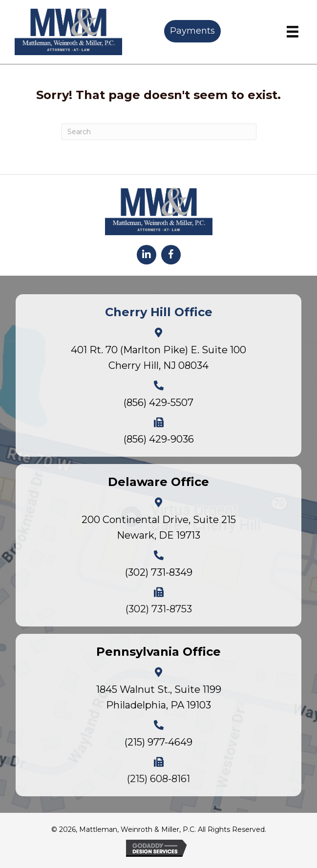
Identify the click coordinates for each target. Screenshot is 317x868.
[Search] (159, 132)
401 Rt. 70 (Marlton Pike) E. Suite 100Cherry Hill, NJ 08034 (158, 358)
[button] (147, 255)
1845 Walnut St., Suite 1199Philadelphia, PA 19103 (159, 697)
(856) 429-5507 (158, 403)
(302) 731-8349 (159, 572)
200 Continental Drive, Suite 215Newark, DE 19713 (159, 527)
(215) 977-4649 (158, 742)
